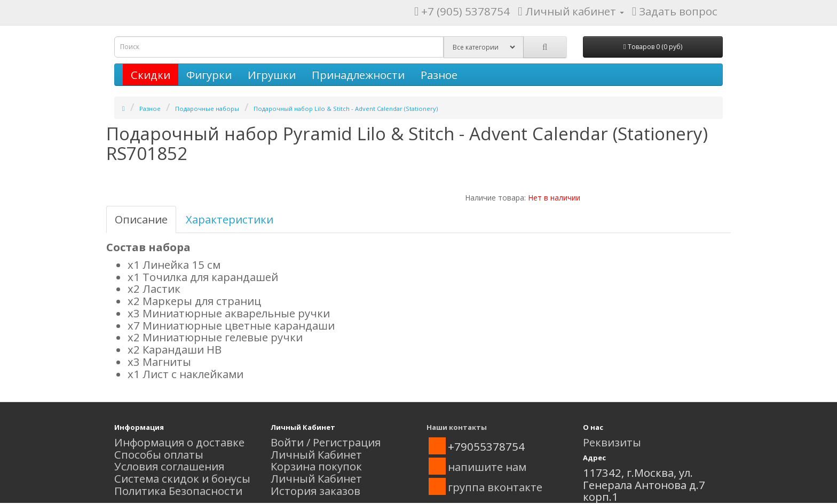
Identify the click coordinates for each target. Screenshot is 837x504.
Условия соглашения (169, 466)
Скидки (151, 75)
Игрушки (272, 75)
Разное (439, 75)
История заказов (315, 491)
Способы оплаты (159, 454)
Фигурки (209, 75)
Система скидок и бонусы (182, 478)
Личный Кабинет (316, 454)
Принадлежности (358, 75)
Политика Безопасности (178, 491)
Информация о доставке (179, 442)
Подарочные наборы (207, 109)
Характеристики (230, 219)
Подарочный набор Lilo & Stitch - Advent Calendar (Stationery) (346, 109)
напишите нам (487, 467)
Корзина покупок (316, 466)
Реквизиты (612, 442)
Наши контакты (457, 427)
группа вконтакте (495, 487)
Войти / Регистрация (326, 442)
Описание (141, 219)
